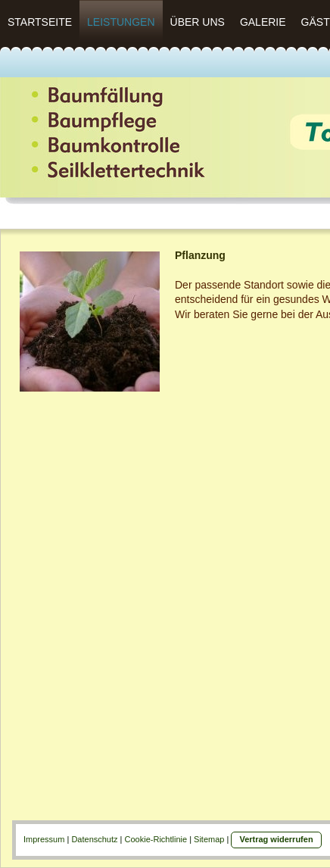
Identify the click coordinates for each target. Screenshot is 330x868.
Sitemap (209, 839)
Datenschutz (94, 839)
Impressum (44, 839)
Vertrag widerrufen (276, 839)
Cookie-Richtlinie (156, 839)
